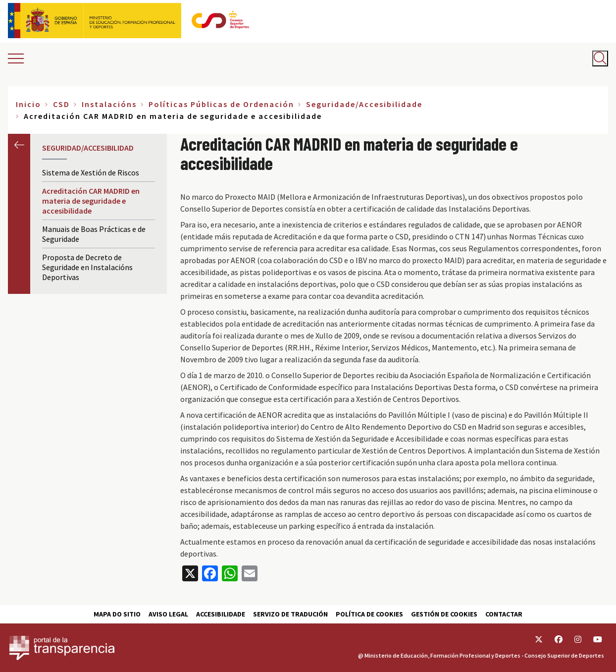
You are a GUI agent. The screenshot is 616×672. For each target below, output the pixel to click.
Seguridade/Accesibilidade (364, 104)
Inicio (28, 104)
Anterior (19, 145)
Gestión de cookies (444, 614)
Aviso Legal (168, 614)
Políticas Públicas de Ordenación (221, 104)
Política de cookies (369, 614)
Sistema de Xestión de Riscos (91, 172)
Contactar (504, 614)
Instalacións (109, 104)
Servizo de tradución (290, 614)
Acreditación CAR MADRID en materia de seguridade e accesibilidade (91, 201)
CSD (61, 104)
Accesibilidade (221, 614)
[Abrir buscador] (600, 58)
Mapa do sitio (117, 614)
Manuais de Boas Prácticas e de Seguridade (94, 234)
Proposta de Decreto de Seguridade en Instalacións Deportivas (87, 267)
